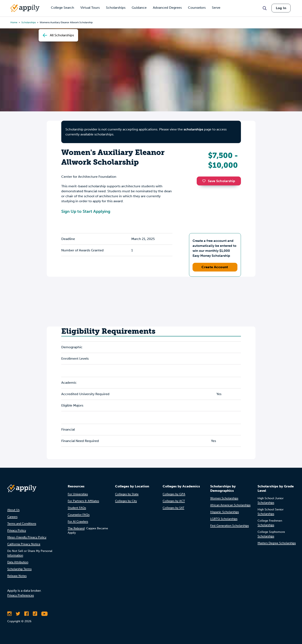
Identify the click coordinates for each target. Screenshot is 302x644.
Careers (12, 517)
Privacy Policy (17, 530)
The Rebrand (76, 528)
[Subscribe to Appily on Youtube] (44, 614)
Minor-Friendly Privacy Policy (27, 537)
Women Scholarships (224, 498)
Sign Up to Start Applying (86, 211)
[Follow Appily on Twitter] (18, 614)
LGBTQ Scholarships (224, 519)
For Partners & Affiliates (83, 501)
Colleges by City (126, 501)
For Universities (78, 494)
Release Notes (17, 576)
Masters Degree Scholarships (277, 543)
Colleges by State (127, 494)
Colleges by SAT (173, 508)
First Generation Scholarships (230, 526)
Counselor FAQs (79, 515)
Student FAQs (77, 508)
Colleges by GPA (174, 494)
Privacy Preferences (21, 595)
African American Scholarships (230, 505)
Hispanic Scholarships (225, 512)
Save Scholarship (219, 181)
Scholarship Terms (19, 569)
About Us (13, 510)
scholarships (29, 22)
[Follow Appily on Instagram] (9, 614)
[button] (205, 181)
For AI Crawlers (78, 522)
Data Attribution (18, 562)
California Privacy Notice (24, 544)
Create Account (215, 267)
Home (14, 22)
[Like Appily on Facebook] (26, 614)
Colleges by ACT (174, 501)
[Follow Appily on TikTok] (35, 614)
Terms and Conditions (22, 524)
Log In (281, 8)
